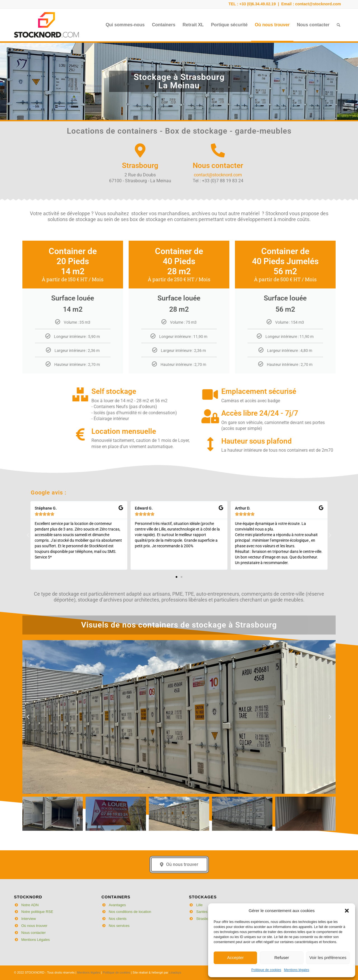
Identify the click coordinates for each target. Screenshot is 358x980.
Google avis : (49, 467)
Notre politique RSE (37, 912)
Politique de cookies (266, 970)
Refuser (282, 957)
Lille (199, 905)
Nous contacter (33, 933)
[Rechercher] (339, 25)
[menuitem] (125, 25)
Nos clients (118, 919)
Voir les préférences (328, 957)
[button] (347, 911)
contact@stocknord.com (318, 4)
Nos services (119, 926)
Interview (29, 919)
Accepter (235, 957)
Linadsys (175, 972)
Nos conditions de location (130, 912)
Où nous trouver (34, 926)
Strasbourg (205, 919)
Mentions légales (296, 970)
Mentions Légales (36, 940)
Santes (202, 912)
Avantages (117, 905)
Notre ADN (30, 905)
